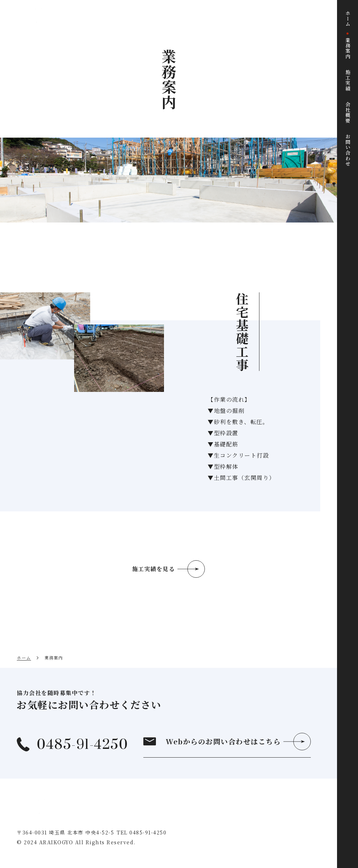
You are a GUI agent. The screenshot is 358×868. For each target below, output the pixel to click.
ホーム (24, 658)
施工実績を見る (154, 569)
